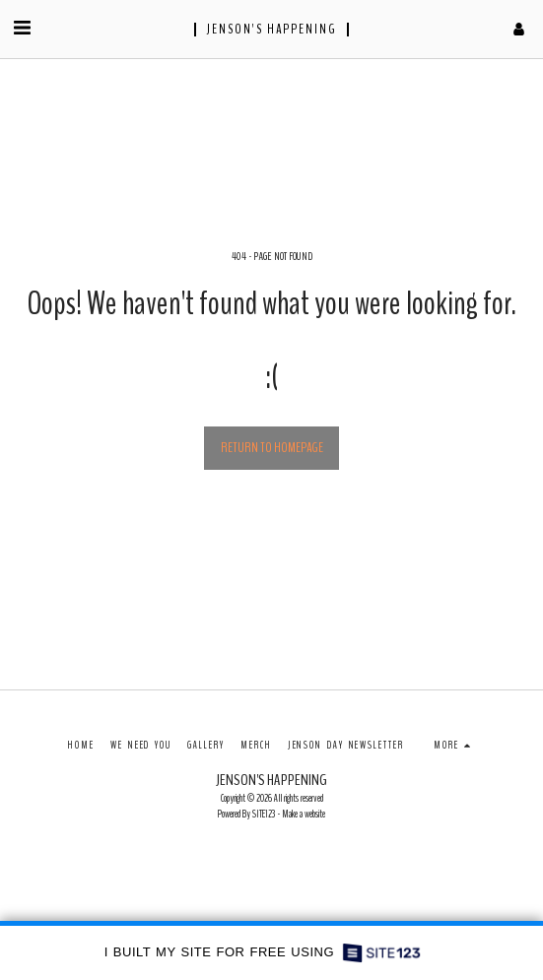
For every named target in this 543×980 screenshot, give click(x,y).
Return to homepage (272, 448)
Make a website (304, 814)
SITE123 (264, 814)
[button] (22, 28)
